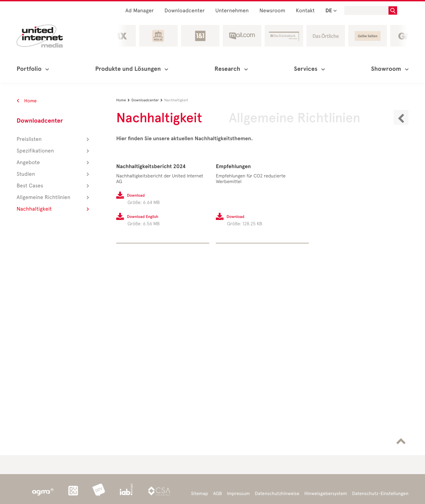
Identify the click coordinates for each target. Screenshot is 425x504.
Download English (143, 217)
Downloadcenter (184, 11)
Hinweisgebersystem (326, 494)
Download (136, 196)
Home (27, 101)
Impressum (238, 494)
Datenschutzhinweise (277, 494)
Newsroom (272, 11)
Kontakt (305, 11)
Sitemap (199, 494)
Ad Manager (140, 11)
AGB (218, 494)
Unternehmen (232, 11)
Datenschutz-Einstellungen (380, 494)
